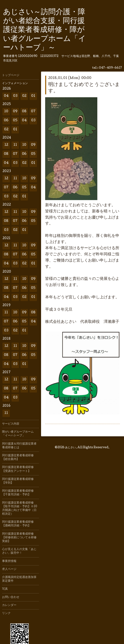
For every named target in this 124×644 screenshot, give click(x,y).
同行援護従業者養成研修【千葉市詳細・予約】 (18, 493)
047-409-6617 (110, 68)
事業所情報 (9, 561)
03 (15, 96)
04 (6, 96)
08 (24, 112)
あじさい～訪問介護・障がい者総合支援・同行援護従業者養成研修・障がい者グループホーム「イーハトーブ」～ (44, 30)
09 (15, 112)
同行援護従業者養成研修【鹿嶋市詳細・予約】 (18, 524)
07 (33, 112)
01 (33, 96)
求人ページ (9, 569)
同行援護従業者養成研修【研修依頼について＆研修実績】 (19, 538)
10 (6, 112)
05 (15, 121)
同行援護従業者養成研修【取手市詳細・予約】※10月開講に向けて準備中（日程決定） (20, 509)
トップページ (11, 75)
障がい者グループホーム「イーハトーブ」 (18, 434)
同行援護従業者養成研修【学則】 (18, 481)
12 (6, 145)
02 (24, 96)
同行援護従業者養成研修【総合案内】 (18, 458)
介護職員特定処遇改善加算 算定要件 (21, 579)
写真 (5, 589)
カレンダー (9, 605)
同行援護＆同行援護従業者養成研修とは (19, 446)
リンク (6, 613)
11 (15, 145)
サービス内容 (11, 424)
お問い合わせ (11, 597)
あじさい (70, 446)
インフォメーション (15, 83)
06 (6, 121)
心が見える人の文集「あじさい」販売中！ (19, 551)
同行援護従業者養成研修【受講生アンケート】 (18, 469)
